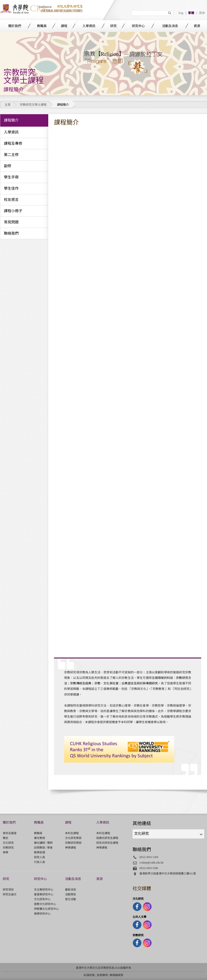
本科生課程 (72, 833)
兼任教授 (40, 838)
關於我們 (15, 26)
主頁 (8, 105)
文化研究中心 (42, 899)
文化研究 (8, 843)
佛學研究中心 (42, 914)
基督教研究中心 (44, 894)
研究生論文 (10, 894)
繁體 (191, 13)
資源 (197, 26)
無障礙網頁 (116, 975)
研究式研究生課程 (107, 843)
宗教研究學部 (73, 843)
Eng (181, 13)
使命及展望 (10, 833)
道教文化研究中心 (45, 904)
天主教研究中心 (44, 890)
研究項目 (8, 890)
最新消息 (71, 890)
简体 (202, 13)
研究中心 (138, 26)
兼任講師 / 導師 (43, 843)
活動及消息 (170, 26)
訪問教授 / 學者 (43, 848)
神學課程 (71, 848)
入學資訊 (89, 26)
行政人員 (40, 862)
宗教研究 (8, 848)
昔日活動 (71, 899)
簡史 (6, 838)
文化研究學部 (73, 838)
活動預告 (71, 894)
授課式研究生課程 (107, 838)
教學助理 (40, 852)
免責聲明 (102, 975)
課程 (64, 26)
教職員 (42, 26)
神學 (6, 852)
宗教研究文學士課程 (33, 105)
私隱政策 (89, 975)
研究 (113, 26)
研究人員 (40, 857)
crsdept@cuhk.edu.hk (152, 863)
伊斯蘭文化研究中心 (46, 909)
